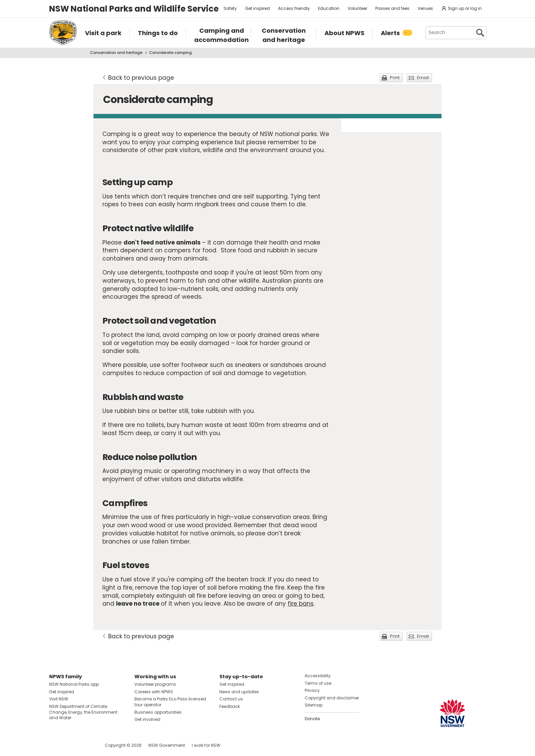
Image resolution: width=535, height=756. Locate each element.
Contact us (231, 699)
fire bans (301, 604)
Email (423, 78)
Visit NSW (59, 699)
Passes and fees (392, 8)
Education (329, 8)
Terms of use (318, 683)
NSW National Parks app (74, 684)
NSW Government (167, 745)
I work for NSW (206, 745)
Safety (230, 8)
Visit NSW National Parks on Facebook (55, 745)
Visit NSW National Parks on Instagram (70, 745)
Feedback (230, 706)
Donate (312, 719)
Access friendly (294, 8)
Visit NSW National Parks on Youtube (85, 745)
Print (395, 78)
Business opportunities (158, 712)
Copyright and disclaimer (332, 698)
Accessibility (318, 676)
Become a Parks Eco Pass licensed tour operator (170, 702)
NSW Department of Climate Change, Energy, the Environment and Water (83, 712)
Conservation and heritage (116, 53)
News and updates (239, 692)
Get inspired (257, 8)
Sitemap (314, 705)
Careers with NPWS (154, 692)
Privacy (312, 690)
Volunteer (357, 8)
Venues (425, 8)
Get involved (147, 719)
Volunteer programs (155, 684)
